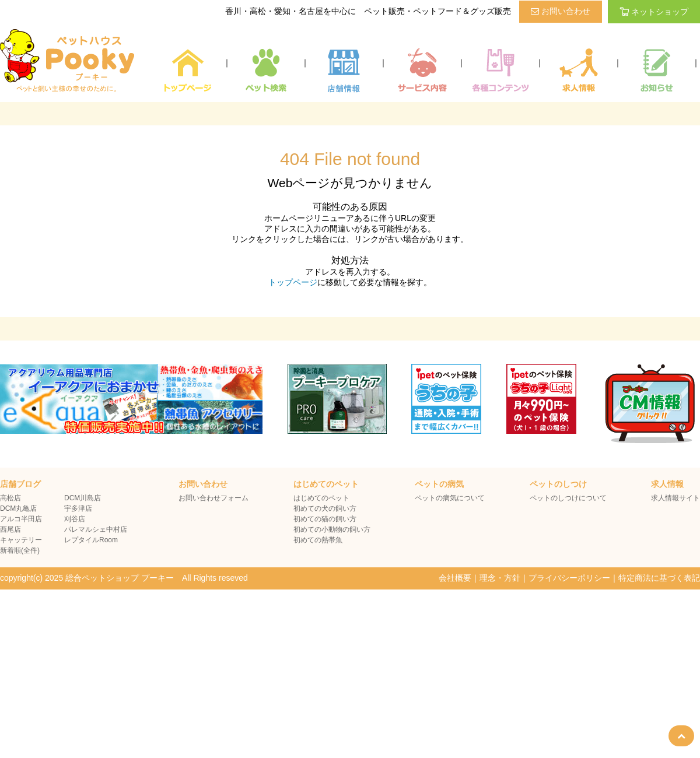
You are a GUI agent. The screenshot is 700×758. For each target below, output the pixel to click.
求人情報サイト (675, 498)
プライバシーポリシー (569, 578)
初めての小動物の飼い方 (332, 529)
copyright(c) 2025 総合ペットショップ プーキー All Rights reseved (124, 578)
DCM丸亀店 (18, 508)
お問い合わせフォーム (213, 498)
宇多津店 (78, 508)
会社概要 (455, 578)
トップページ (293, 282)
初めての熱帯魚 (318, 540)
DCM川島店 (83, 498)
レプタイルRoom (91, 540)
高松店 (10, 498)
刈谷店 (75, 519)
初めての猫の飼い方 (325, 519)
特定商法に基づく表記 (659, 578)
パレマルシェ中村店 (96, 529)
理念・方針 (500, 578)
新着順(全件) (20, 550)
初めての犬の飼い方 (325, 508)
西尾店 (10, 529)
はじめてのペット (321, 498)
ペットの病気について (450, 498)
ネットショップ (654, 12)
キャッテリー (21, 540)
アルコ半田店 (21, 519)
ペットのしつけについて (568, 498)
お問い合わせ (561, 11)
